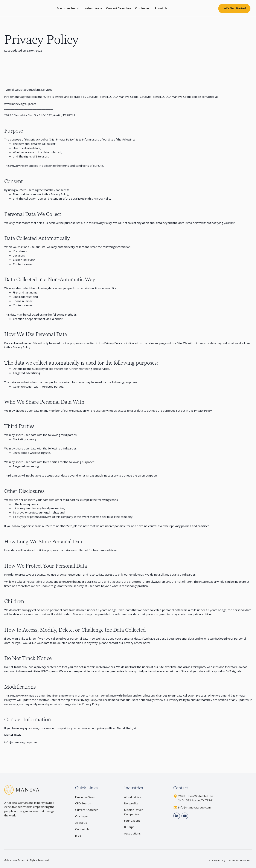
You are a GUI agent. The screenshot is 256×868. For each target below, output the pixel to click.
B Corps (129, 827)
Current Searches (119, 8)
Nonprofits (131, 803)
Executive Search (68, 8)
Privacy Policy (217, 860)
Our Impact (143, 8)
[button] (93, 8)
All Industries (133, 797)
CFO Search (83, 803)
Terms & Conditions (240, 860)
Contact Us (82, 829)
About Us (161, 8)
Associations (132, 833)
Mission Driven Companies (134, 812)
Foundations (132, 821)
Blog (78, 836)
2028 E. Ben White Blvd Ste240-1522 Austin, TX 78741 (196, 798)
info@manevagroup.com (21, 97)
